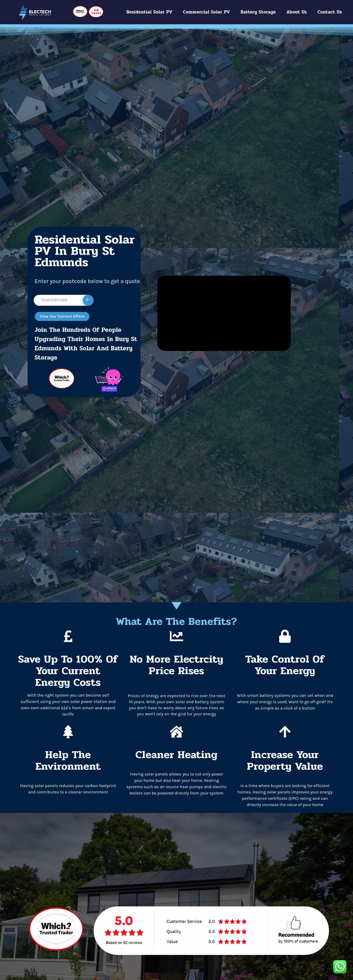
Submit (88, 300)
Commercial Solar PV (207, 12)
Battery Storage (258, 12)
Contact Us (330, 12)
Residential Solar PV (149, 12)
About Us (297, 12)
